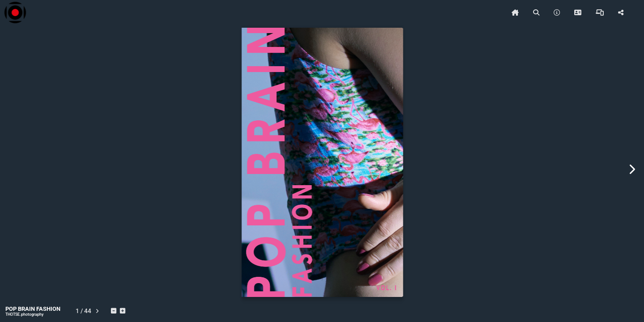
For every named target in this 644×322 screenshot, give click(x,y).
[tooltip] (515, 13)
